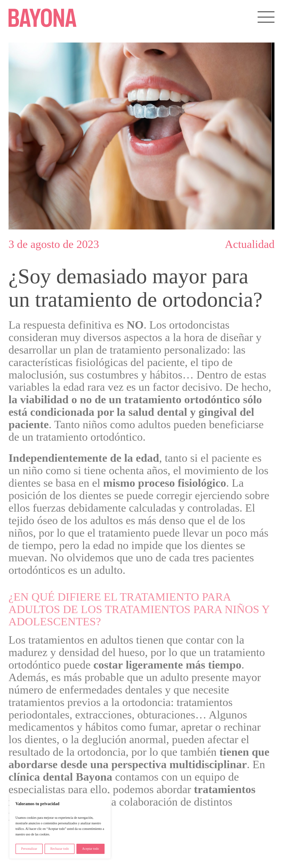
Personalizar (29, 849)
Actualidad (250, 244)
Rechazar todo (60, 849)
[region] (60, 826)
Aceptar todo (91, 849)
